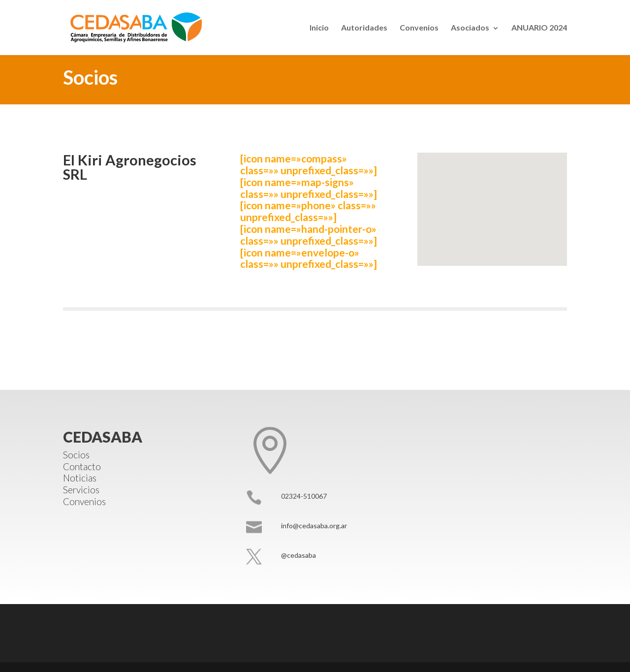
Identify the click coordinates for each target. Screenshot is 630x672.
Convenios (419, 27)
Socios (76, 455)
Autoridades (364, 27)
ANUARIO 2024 (539, 27)
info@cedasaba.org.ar (314, 526)
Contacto (82, 466)
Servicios (81, 490)
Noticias (80, 478)
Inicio (319, 27)
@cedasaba (299, 555)
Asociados (470, 27)
